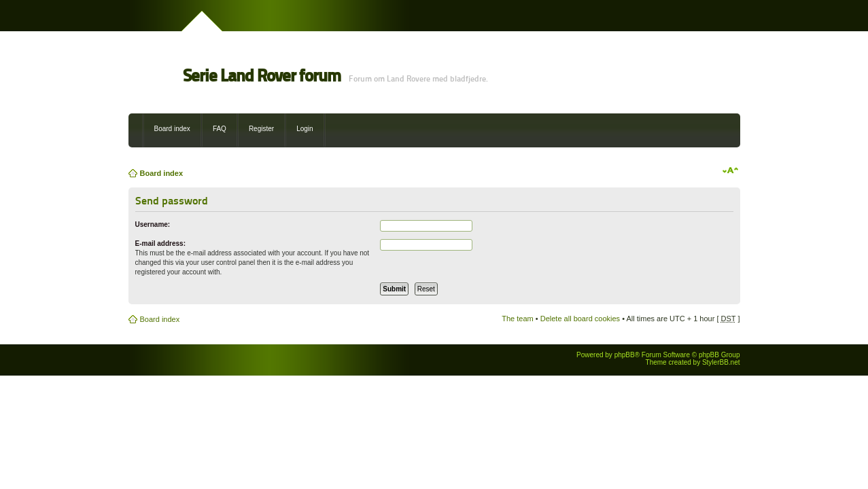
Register (261, 129)
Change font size (730, 170)
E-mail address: (160, 243)
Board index (172, 129)
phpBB (625, 355)
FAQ (220, 129)
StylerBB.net (721, 362)
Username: (153, 224)
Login (305, 129)
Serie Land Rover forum (262, 76)
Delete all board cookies (580, 319)
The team (517, 319)
